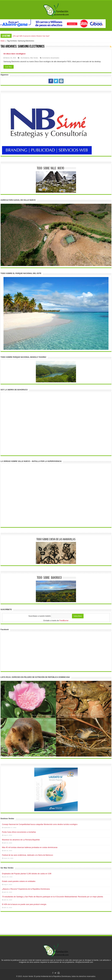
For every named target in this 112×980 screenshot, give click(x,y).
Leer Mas (9, 67)
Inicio (3, 41)
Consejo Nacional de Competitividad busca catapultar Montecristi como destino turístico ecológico (40, 824)
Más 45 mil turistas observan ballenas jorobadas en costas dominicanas (30, 847)
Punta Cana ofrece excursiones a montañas (19, 832)
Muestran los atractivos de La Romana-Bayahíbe (21, 840)
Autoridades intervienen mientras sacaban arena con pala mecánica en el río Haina (41, 36)
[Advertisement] (56, 926)
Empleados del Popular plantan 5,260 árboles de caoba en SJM (27, 874)
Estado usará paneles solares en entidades (19, 881)
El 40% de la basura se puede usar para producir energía (24, 904)
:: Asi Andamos (24, 58)
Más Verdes (34, 58)
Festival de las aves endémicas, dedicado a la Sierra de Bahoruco (28, 855)
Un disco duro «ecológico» (15, 54)
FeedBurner (64, 621)
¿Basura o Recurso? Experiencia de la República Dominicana (26, 889)
